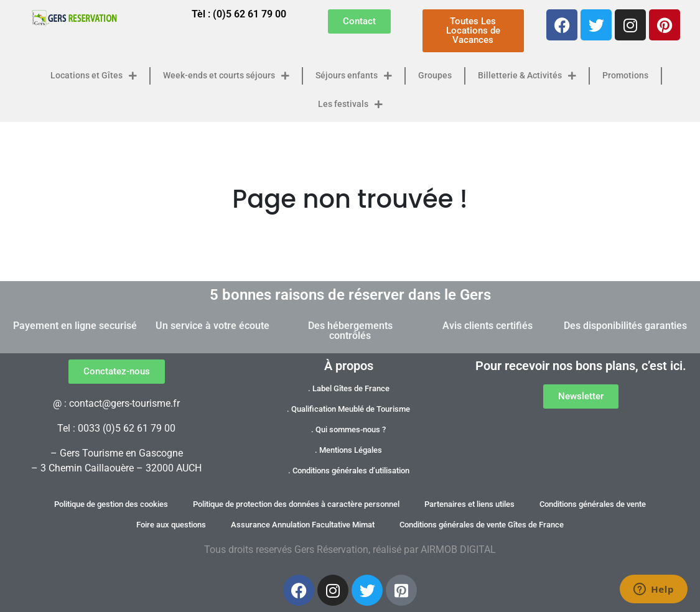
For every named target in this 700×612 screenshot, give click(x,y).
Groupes (435, 76)
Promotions (625, 76)
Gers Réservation (331, 549)
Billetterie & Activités (527, 76)
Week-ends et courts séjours (226, 76)
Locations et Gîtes (94, 76)
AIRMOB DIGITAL (458, 549)
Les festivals (350, 104)
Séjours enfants (354, 76)
